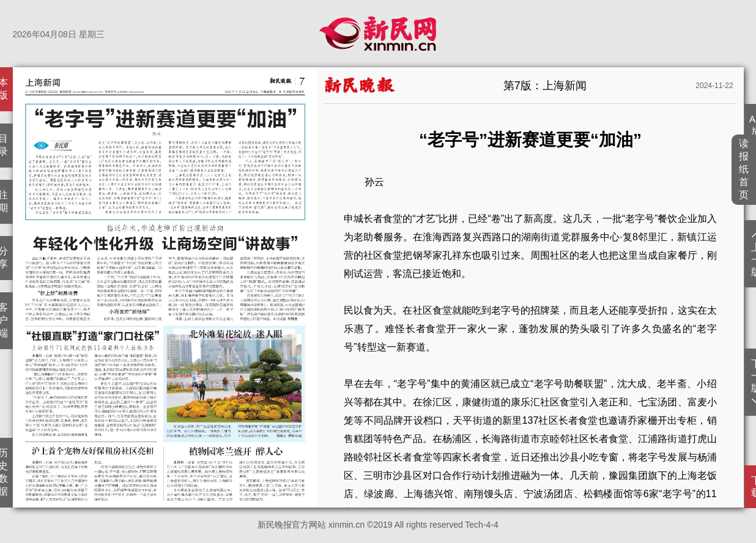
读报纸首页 (744, 169)
